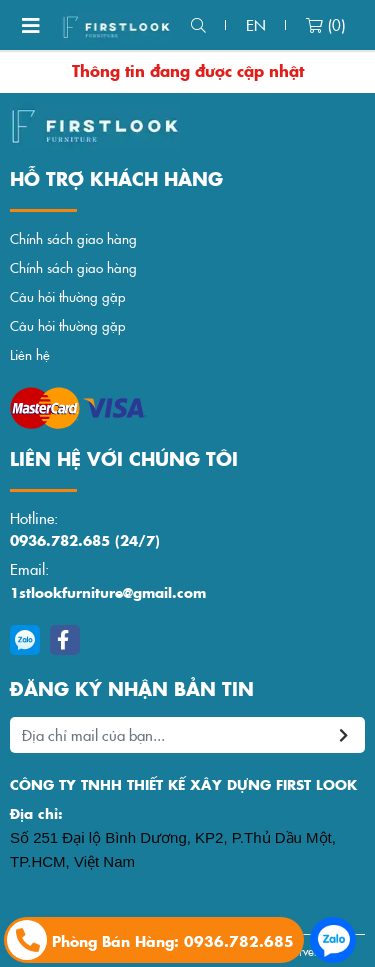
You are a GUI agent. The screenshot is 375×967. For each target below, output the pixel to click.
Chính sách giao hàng (73, 238)
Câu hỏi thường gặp (68, 296)
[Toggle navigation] (31, 25)
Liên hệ (30, 354)
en (256, 24)
